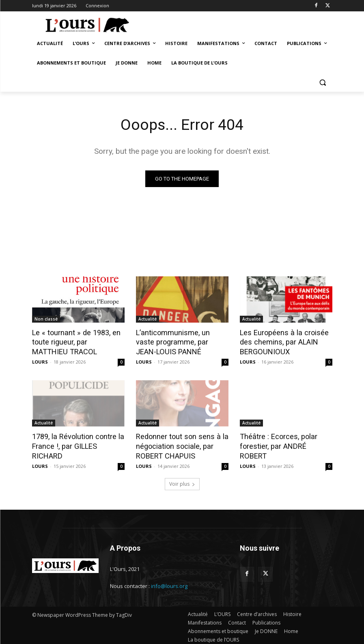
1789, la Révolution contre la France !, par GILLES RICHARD (77, 439)
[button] (323, 83)
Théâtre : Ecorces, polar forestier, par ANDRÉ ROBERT (284, 439)
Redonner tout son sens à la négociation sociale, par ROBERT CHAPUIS (178, 444)
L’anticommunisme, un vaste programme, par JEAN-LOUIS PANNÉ (180, 342)
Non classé (46, 319)
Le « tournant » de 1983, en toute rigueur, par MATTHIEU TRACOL (75, 342)
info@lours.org (169, 583)
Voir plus (182, 481)
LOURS (40, 361)
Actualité (148, 319)
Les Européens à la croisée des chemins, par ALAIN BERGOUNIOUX (280, 342)
